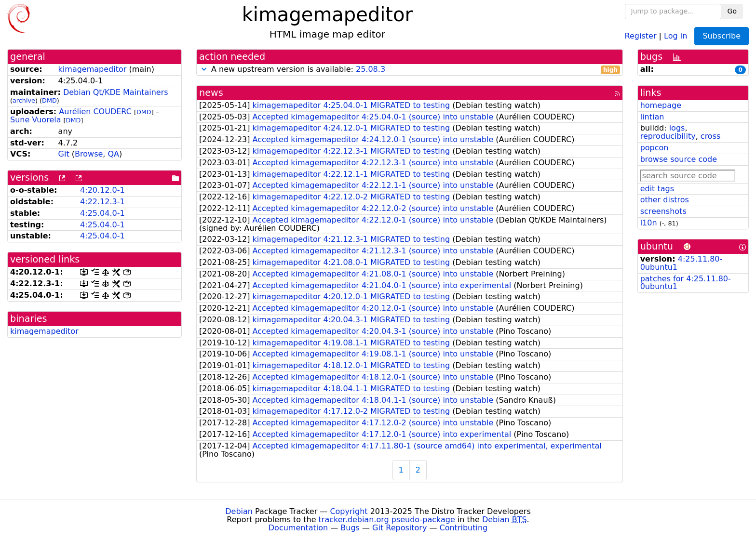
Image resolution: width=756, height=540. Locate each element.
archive (24, 100)
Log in (675, 35)
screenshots (663, 211)
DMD (49, 100)
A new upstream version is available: (410, 70)
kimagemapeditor (93, 69)
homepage (661, 105)
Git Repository (399, 528)
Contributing (464, 528)
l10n (649, 223)
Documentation (298, 528)
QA (113, 154)
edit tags (657, 189)
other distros (665, 200)
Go (732, 11)
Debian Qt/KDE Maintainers (116, 92)
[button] (204, 69)
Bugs (350, 528)
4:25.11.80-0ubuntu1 (682, 263)
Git (64, 154)
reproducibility (668, 136)
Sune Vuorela (35, 120)
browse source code (679, 159)
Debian (239, 511)
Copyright (349, 511)
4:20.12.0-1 (102, 190)
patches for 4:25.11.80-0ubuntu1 (686, 283)
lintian (652, 117)
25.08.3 (371, 69)
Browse (89, 154)
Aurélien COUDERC (95, 112)
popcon (655, 148)
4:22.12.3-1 (102, 202)
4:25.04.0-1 (102, 213)
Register (641, 35)
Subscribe (722, 36)
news (211, 93)
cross (710, 136)
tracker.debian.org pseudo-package (387, 520)
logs (677, 128)
